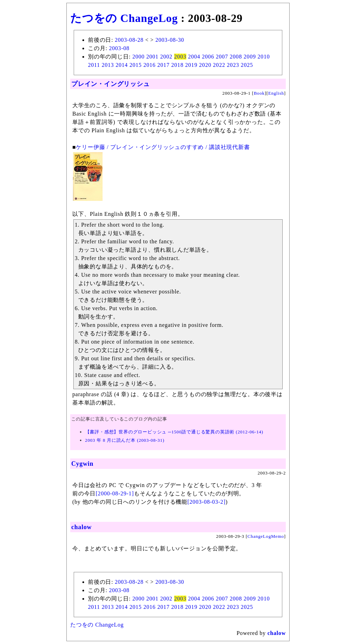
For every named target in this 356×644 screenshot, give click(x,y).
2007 (222, 57)
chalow (82, 527)
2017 (163, 65)
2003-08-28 (129, 40)
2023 (233, 65)
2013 (108, 65)
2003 (180, 57)
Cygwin (82, 464)
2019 (191, 65)
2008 (236, 57)
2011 (94, 65)
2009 (250, 57)
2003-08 (119, 48)
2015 (135, 65)
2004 (194, 57)
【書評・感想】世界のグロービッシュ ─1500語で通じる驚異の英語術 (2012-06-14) (174, 432)
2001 (152, 57)
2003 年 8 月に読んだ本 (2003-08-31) (125, 440)
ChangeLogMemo (266, 536)
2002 (166, 57)
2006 (208, 57)
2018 (177, 65)
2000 (139, 57)
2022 (219, 65)
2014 (122, 65)
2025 (247, 65)
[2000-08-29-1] (115, 493)
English (276, 93)
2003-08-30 (170, 40)
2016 (149, 65)
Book (259, 93)
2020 (205, 65)
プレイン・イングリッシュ (111, 84)
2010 (264, 57)
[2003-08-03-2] (207, 502)
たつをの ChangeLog (124, 18)
